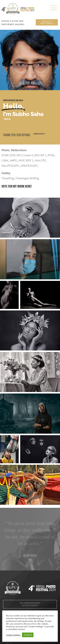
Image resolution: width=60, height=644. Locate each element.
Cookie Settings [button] (13, 635)
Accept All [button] (28, 635)
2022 (21, 100)
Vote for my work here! (17, 186)
